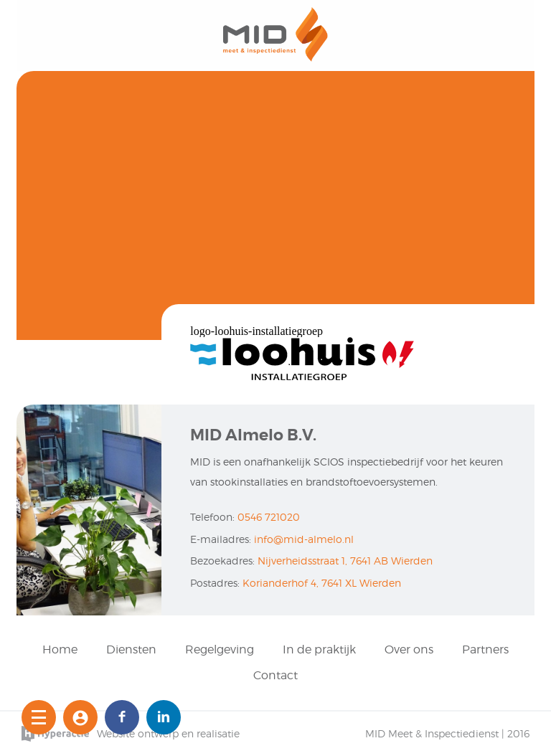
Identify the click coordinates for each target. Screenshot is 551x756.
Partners (485, 649)
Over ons (409, 649)
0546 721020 (269, 517)
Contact (275, 675)
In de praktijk (319, 649)
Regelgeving (220, 649)
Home (60, 649)
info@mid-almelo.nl (304, 539)
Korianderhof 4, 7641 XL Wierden (322, 583)
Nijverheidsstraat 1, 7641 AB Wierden (345, 561)
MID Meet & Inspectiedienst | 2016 (447, 733)
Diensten (131, 649)
